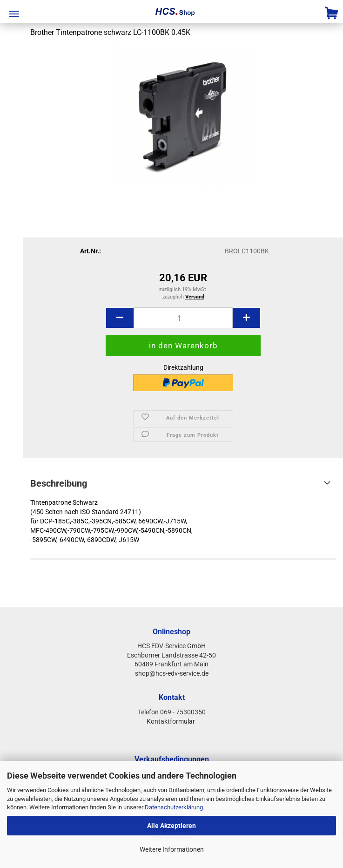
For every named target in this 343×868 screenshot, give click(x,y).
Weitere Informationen (172, 849)
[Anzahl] (183, 318)
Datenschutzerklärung (174, 807)
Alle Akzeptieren (171, 826)
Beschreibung (59, 483)
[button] (120, 318)
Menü (14, 14)
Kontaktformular (171, 721)
